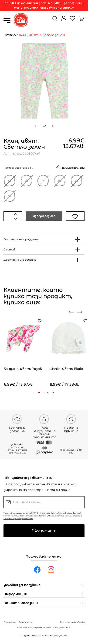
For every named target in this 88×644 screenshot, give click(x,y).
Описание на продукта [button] (21, 239)
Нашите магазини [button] (21, 603)
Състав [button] (10, 249)
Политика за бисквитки (72, 622)
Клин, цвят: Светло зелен (42, 35)
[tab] (44, 239)
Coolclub (35, 635)
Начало (10, 35)
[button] (39, 393)
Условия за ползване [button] (22, 585)
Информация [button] (15, 594)
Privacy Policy (64, 513)
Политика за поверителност (18, 519)
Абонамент (44, 531)
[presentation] (71, 312)
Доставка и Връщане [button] (20, 260)
